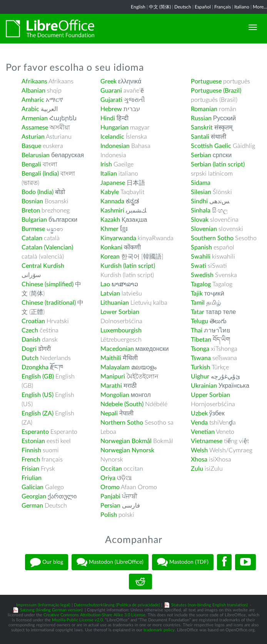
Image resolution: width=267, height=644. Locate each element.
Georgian (34, 496)
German (32, 506)
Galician (33, 487)
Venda (199, 423)
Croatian (33, 321)
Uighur (200, 377)
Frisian (30, 469)
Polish (109, 515)
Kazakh (110, 220)
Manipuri (113, 377)
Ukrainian (204, 386)
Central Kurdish (43, 266)
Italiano (242, 7)
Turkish (200, 367)
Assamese (35, 128)
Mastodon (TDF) (183, 562)
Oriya (108, 478)
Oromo (110, 487)
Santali (200, 137)
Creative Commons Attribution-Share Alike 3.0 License (94, 615)
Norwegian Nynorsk (127, 450)
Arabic (30, 109)
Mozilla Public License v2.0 (77, 620)
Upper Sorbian (210, 395)
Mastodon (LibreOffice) (110, 562)
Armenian (35, 118)
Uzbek (199, 413)
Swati (199, 266)
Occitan (111, 469)
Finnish (31, 450)
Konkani (111, 247)
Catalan (32, 238)
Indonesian (115, 146)
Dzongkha (35, 367)
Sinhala (201, 211)
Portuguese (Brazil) (216, 91)
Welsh (199, 450)
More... (260, 7)
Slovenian (204, 229)
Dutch (30, 358)
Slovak (200, 220)
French (31, 460)
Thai (197, 330)
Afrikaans (34, 81)
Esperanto (35, 432)
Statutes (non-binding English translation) (209, 605)
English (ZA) (38, 413)
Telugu (199, 321)
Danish (31, 340)
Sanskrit (202, 128)
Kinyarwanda (118, 238)
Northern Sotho (122, 423)
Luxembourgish (121, 330)
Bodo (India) (38, 192)
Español (203, 7)
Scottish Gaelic (211, 146)
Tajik (197, 294)
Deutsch (183, 7)
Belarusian (36, 155)
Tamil (198, 303)
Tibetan (201, 340)
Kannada (112, 201)
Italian (109, 174)
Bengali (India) (40, 174)
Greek (108, 81)
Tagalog (201, 284)
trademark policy (159, 630)
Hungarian (114, 128)
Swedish (202, 275)
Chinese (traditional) (49, 303)
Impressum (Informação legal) (43, 605)
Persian (110, 506)
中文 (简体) (160, 7)
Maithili (111, 358)
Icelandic (112, 137)
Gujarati (111, 100)
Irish (106, 164)
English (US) (38, 395)
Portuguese (206, 81)
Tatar (198, 312)
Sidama (201, 183)
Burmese (33, 229)
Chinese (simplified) (48, 284)
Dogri (29, 349)
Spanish (201, 247)
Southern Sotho (212, 238)
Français (223, 7)
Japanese (113, 183)
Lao (105, 284)
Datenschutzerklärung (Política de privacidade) (117, 605)
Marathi (111, 386)
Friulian (32, 478)
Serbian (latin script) (218, 164)
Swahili (201, 257)
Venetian (203, 432)
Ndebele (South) (122, 404)
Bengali (31, 164)
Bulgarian (34, 220)
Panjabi (110, 496)
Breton (31, 211)
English (138, 7)
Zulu (197, 469)
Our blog (47, 562)
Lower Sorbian (120, 312)
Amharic (33, 100)
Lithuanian (115, 303)
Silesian (201, 192)
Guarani (111, 91)
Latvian (110, 294)
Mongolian (115, 395)
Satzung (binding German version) (51, 610)
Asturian (33, 137)
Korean (110, 257)
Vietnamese (207, 441)
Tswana (201, 358)
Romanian (204, 109)
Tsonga (200, 349)
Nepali (109, 413)
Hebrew (111, 109)
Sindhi (199, 201)
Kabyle (110, 192)
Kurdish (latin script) (128, 266)
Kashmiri (112, 211)
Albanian (33, 91)
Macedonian (117, 349)
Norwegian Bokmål (126, 441)
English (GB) (38, 377)
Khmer (109, 229)
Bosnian (32, 201)
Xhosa (199, 460)
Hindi (108, 118)
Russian (201, 118)
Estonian (33, 441)
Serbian (201, 155)
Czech (30, 330)
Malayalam (115, 367)
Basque (31, 146)
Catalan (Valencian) (47, 247)
